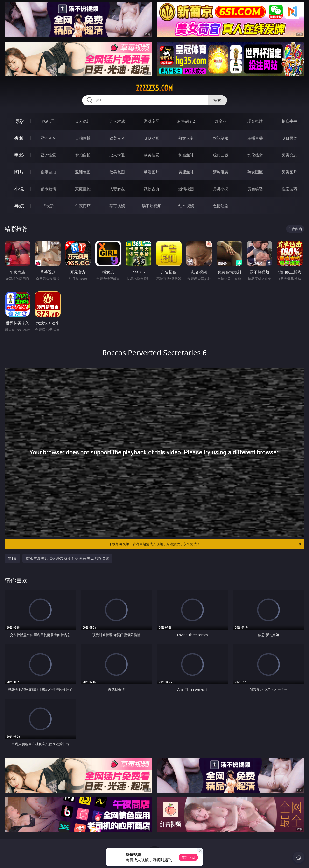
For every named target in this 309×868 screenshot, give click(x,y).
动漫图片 (152, 172)
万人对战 (117, 121)
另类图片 (289, 172)
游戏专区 (152, 121)
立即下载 (188, 857)
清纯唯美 (221, 172)
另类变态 (289, 155)
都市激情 (48, 189)
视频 (19, 138)
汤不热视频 (152, 206)
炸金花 (221, 121)
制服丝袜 (186, 155)
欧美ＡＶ (117, 138)
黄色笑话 (255, 189)
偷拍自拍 (83, 155)
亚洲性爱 (48, 155)
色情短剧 (221, 206)
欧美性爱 (152, 155)
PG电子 (48, 121)
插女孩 (48, 206)
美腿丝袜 (186, 172)
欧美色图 (117, 172)
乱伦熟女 (255, 155)
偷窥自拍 (48, 172)
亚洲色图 (83, 172)
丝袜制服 (221, 138)
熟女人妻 (186, 138)
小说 (19, 189)
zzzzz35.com (154, 88)
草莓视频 (117, 206)
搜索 (217, 100)
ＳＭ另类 (289, 138)
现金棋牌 (255, 121)
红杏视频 (186, 206)
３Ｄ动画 (152, 138)
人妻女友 (117, 189)
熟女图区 (255, 172)
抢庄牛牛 (289, 121)
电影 (19, 155)
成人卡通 (117, 155)
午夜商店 (83, 206)
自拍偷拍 (83, 138)
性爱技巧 (289, 189)
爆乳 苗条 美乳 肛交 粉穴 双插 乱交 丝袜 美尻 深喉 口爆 (67, 558)
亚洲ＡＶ (48, 138)
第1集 (12, 558)
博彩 (19, 121)
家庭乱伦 (83, 189)
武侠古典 (152, 189)
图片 (19, 172)
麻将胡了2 (186, 121)
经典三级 (221, 155)
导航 (19, 206)
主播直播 (255, 138)
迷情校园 (186, 189)
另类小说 (221, 189)
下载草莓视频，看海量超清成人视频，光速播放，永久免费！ (205, 544)
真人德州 (83, 121)
